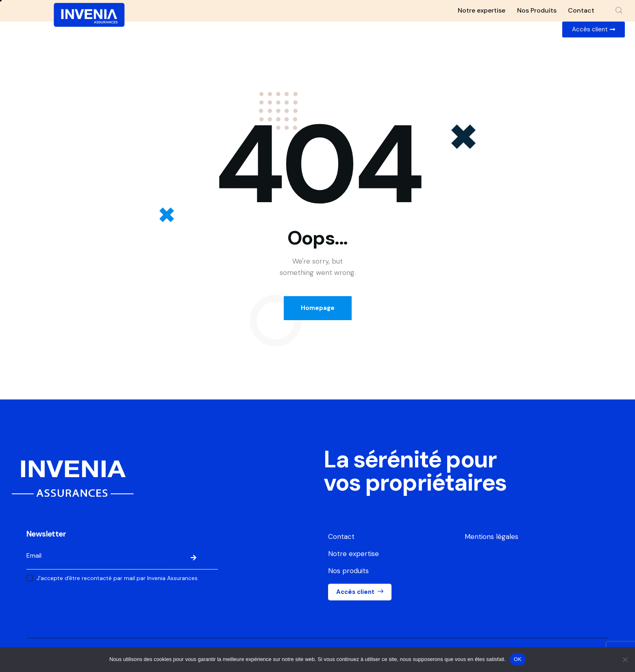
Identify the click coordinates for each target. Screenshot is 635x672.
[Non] (625, 659)
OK (518, 659)
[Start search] (619, 11)
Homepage (318, 308)
